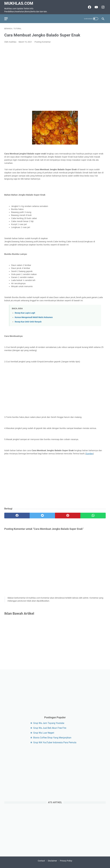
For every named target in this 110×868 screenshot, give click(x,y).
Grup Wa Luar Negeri (44, 733)
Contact (41, 861)
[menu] (8, 19)
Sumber (89, 454)
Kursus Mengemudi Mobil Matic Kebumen (34, 317)
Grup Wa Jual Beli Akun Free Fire (50, 728)
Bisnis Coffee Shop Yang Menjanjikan (52, 738)
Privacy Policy (66, 861)
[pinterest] (68, 516)
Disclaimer (52, 861)
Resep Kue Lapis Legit (25, 313)
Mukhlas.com (19, 3)
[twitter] (42, 516)
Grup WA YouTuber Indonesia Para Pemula (55, 742)
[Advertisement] (55, 77)
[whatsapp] (93, 516)
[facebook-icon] (89, 7)
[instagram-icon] (103, 7)
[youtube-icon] (96, 7)
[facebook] (17, 516)
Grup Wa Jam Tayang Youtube (49, 723)
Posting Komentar (43, 42)
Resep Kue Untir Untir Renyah (28, 322)
